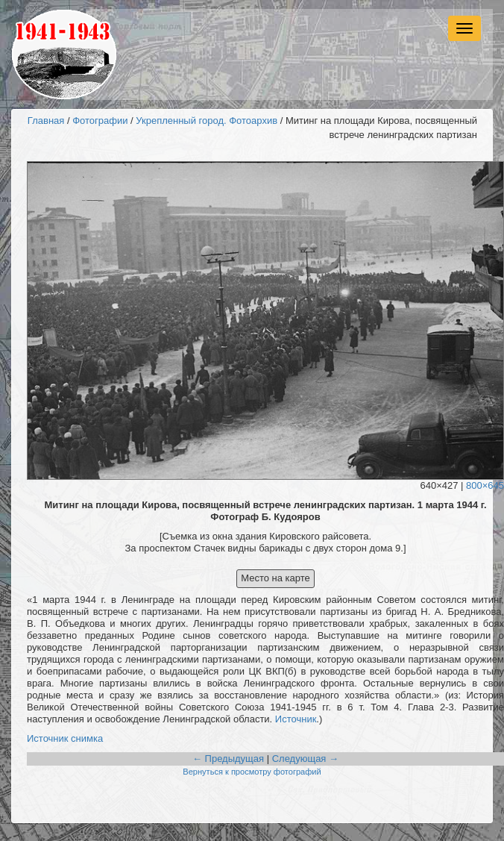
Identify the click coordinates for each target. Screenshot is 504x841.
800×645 (485, 485)
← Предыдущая (228, 759)
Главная (46, 121)
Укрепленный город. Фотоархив (207, 121)
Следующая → (305, 759)
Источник (296, 719)
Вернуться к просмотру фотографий (252, 772)
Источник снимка (65, 738)
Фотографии (100, 121)
